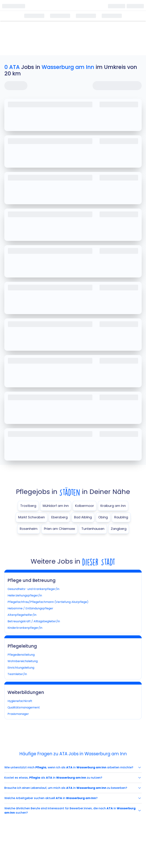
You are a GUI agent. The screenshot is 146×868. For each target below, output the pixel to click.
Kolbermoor (85, 506)
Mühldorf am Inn (56, 506)
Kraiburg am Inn (113, 506)
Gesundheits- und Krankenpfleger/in (33, 589)
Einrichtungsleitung (21, 668)
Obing (103, 517)
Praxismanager (18, 714)
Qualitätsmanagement (24, 707)
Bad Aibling (83, 517)
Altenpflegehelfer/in (22, 615)
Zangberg (119, 529)
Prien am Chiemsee (59, 529)
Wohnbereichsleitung (23, 661)
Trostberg (28, 506)
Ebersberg (59, 517)
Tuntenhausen (93, 529)
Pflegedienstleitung (21, 655)
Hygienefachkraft (20, 701)
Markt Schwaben (31, 517)
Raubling (121, 517)
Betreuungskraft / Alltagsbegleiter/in (34, 621)
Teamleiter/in (17, 674)
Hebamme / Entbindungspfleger (30, 608)
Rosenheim (29, 529)
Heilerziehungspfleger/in (25, 595)
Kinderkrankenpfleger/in (25, 628)
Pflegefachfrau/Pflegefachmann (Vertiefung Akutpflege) (48, 602)
